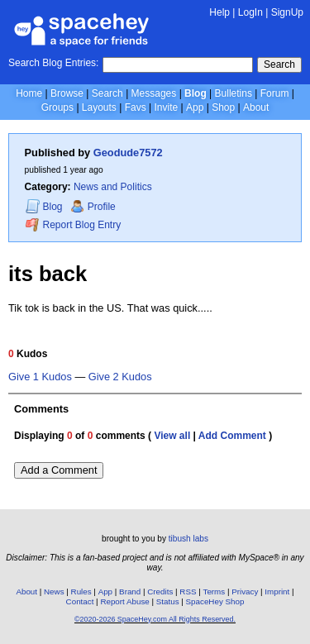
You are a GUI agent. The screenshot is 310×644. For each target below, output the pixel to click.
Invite (166, 107)
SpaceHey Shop (215, 601)
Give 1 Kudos (40, 377)
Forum (275, 93)
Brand (130, 592)
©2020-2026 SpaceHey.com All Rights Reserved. (155, 619)
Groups (57, 107)
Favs (136, 107)
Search (279, 64)
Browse (67, 93)
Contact (80, 601)
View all (172, 436)
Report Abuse (124, 601)
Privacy (245, 592)
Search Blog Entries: (53, 63)
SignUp (287, 12)
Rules (81, 592)
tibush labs (188, 539)
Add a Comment (59, 470)
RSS (188, 592)
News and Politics (113, 187)
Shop (223, 107)
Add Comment (232, 436)
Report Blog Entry (73, 224)
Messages (154, 93)
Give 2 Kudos (120, 377)
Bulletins (234, 93)
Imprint (277, 592)
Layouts (99, 107)
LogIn (250, 12)
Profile (93, 207)
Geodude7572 (128, 153)
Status (168, 601)
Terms (215, 592)
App (195, 107)
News (54, 592)
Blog (196, 93)
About (256, 107)
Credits (160, 592)
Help (219, 12)
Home (29, 93)
